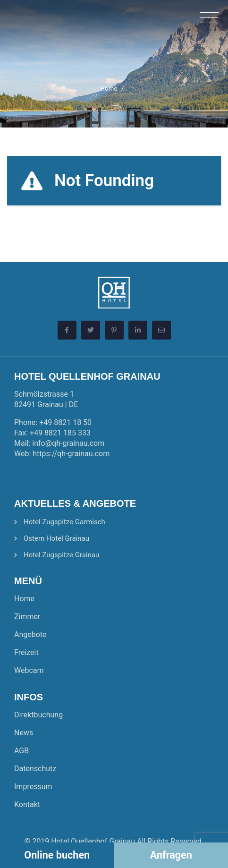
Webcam (29, 670)
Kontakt (27, 804)
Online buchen (57, 855)
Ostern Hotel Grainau (56, 538)
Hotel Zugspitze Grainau (61, 555)
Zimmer (27, 617)
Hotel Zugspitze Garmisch (64, 522)
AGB (21, 751)
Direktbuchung (38, 715)
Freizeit (26, 652)
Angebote (30, 634)
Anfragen (171, 855)
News (24, 733)
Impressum (33, 787)
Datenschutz (35, 769)
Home (109, 89)
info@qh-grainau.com (68, 443)
